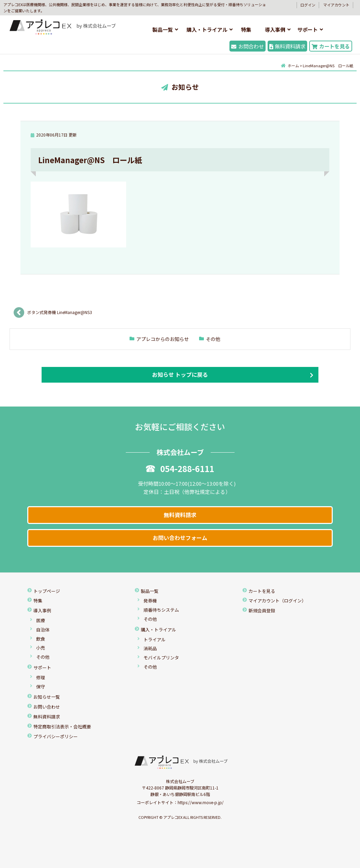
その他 (213, 339)
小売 (41, 648)
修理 (41, 677)
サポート (307, 30)
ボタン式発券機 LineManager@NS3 (60, 312)
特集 (246, 30)
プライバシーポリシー (56, 736)
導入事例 (275, 30)
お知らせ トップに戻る (180, 374)
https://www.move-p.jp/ (201, 802)
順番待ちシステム (161, 610)
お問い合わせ (47, 707)
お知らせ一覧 (47, 697)
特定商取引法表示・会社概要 (62, 727)
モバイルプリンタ (161, 658)
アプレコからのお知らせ (163, 339)
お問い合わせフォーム (180, 538)
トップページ (47, 591)
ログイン (308, 5)
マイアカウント (336, 5)
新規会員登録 (262, 610)
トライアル (155, 639)
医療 (41, 620)
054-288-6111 (180, 468)
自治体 (43, 630)
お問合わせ (247, 46)
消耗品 (150, 648)
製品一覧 (163, 30)
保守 (41, 687)
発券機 (150, 601)
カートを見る (331, 46)
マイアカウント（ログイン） (277, 601)
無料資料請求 (287, 46)
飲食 (41, 639)
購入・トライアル (207, 30)
